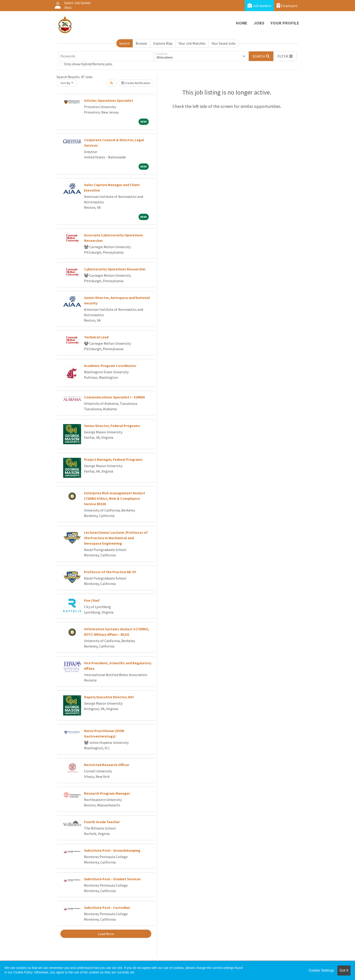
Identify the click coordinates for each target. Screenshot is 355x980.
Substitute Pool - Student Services (112, 879)
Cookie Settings (321, 970)
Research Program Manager (107, 793)
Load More (106, 934)
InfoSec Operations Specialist (109, 100)
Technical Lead (96, 337)
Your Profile (285, 23)
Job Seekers (259, 6)
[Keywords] (106, 56)
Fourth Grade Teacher (102, 822)
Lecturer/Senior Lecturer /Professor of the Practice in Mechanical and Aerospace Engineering (116, 538)
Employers (287, 6)
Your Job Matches (192, 43)
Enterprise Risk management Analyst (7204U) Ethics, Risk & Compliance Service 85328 (115, 498)
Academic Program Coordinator (110, 366)
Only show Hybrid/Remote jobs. (88, 64)
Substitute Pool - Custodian (107, 907)
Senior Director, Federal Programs (112, 426)
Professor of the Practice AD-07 (110, 572)
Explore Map (163, 43)
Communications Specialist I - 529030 (114, 397)
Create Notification (136, 83)
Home (242, 23)
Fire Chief (92, 600)
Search (125, 43)
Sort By (65, 83)
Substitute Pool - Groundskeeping (112, 850)
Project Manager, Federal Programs (113, 459)
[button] (285, 56)
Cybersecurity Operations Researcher (115, 269)
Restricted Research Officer (107, 765)
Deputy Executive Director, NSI (109, 697)
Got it (344, 970)
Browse (141, 43)
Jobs (259, 23)
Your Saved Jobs (224, 43)
